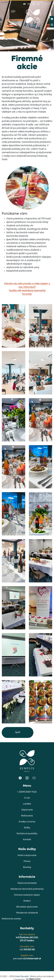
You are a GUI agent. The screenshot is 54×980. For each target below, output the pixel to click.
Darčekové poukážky (27, 834)
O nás (27, 798)
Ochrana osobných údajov (27, 895)
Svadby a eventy (27, 822)
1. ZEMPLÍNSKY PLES (27, 792)
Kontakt (27, 840)
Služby (27, 828)
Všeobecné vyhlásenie (27, 913)
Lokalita (27, 804)
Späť (18, 732)
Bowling (27, 867)
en (29, 4)
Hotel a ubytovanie (27, 855)
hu (34, 4)
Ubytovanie (27, 810)
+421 (27, 950)
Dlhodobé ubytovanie (27, 907)
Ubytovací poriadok (27, 883)
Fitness (27, 861)
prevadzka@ (27, 959)
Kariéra (27, 901)
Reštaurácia (27, 816)
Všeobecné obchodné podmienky (27, 889)
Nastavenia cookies (11, 919)
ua (38, 4)
